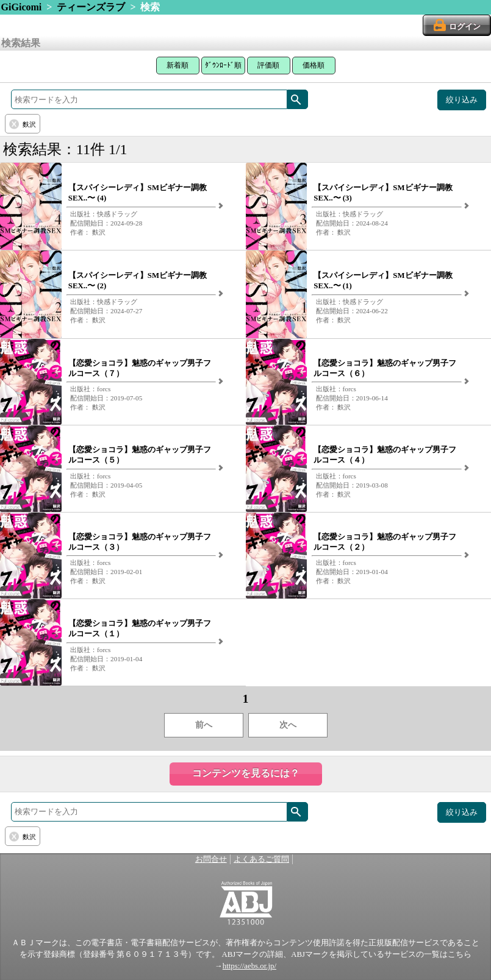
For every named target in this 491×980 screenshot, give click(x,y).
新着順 (177, 65)
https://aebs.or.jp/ (249, 966)
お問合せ (211, 859)
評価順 (268, 65)
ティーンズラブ (91, 7)
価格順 (314, 65)
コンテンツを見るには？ (246, 773)
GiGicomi (22, 7)
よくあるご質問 (261, 859)
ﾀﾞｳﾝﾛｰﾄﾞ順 (223, 65)
